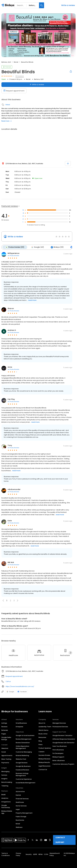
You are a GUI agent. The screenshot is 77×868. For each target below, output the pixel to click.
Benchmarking (7, 782)
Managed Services (59, 723)
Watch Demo (43, 730)
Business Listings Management (22, 774)
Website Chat (21, 759)
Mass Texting (6, 759)
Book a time (43, 734)
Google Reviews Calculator (62, 735)
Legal (18, 809)
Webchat (5, 748)
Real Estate (20, 820)
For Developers (58, 753)
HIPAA (40, 854)
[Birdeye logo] (8, 5)
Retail (16, 62)
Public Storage (21, 817)
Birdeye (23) (57, 247)
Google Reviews (22, 763)
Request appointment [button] (14, 676)
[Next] (70, 653)
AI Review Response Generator (64, 739)
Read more (7, 121)
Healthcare (20, 802)
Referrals (5, 730)
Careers (41, 752)
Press (41, 745)
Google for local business (25, 735)
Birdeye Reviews (44, 759)
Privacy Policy (18, 854)
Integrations (6, 802)
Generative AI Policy (55, 854)
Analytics (5, 798)
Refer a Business (59, 760)
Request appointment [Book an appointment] (14, 91)
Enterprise (19, 727)
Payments (5, 763)
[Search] (42, 5)
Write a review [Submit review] (37, 85)
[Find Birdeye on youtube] (46, 840)
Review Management (24, 739)
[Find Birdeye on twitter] (33, 840)
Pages (4, 734)
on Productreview (13, 256)
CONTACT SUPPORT (60, 840)
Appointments (7, 755)
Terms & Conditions (6, 854)
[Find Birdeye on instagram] (41, 840)
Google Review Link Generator (63, 743)
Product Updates (45, 748)
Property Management (24, 813)
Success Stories (44, 755)
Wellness (19, 827)
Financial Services (22, 799)
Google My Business (23, 766)
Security (29, 854)
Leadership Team (45, 727)
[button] (18, 601)
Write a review (68, 5)
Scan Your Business (60, 746)
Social (4, 752)
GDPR (35, 854)
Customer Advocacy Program (63, 764)
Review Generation (23, 743)
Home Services (21, 806)
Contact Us (43, 770)
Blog (40, 741)
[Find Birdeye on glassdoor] (50, 840)
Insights (4, 779)
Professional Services (60, 727)
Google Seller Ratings (6, 738)
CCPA (46, 854)
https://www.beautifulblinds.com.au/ (20, 686)
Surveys (4, 775)
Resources (42, 737)
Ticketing (5, 786)
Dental (18, 795)
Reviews (4, 727)
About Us (42, 723)
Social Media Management (26, 783)
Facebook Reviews (22, 770)
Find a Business (58, 750)
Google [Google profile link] (10, 692)
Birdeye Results (44, 762)
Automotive (20, 792)
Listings (4, 723)
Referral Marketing (22, 755)
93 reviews (20, 76)
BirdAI (3, 795)
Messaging (5, 771)
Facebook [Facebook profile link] (22, 692)
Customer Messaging (24, 752)
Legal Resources (44, 766)
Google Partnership (6, 806)
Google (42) (37, 247)
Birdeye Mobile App (7, 812)
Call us (8, 681)
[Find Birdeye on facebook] (28, 840)
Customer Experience (24, 779)
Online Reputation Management (23, 747)
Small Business (21, 723)
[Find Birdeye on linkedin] (37, 840)
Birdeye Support (58, 757)
